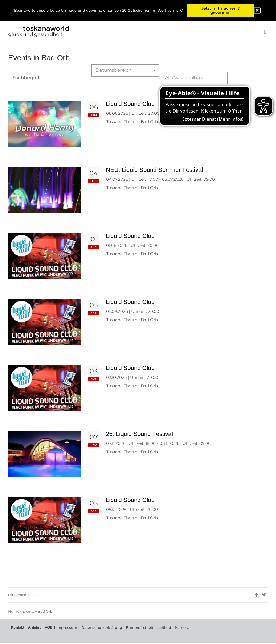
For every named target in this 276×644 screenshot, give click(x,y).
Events (28, 613)
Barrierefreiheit (124, 630)
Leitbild (145, 630)
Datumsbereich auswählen (117, 79)
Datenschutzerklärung (91, 630)
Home (14, 613)
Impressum (60, 630)
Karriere (161, 630)
